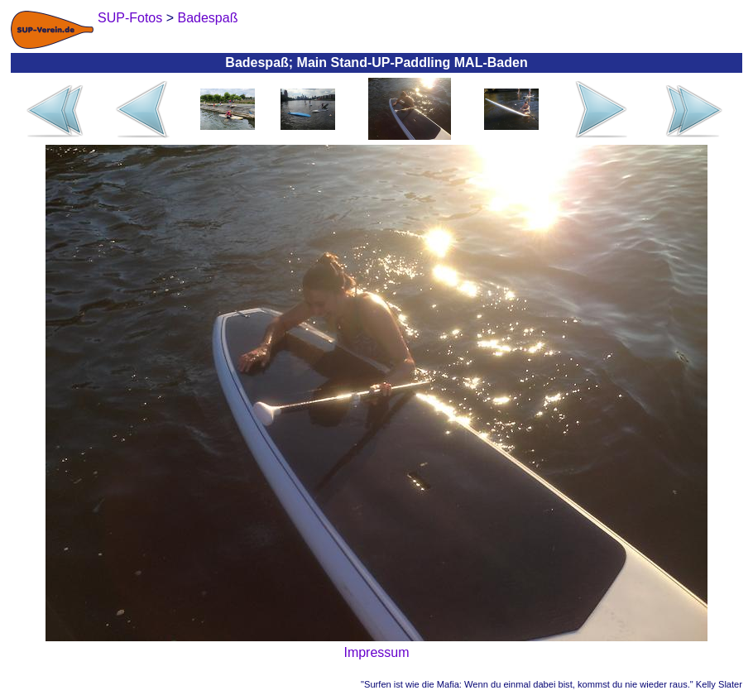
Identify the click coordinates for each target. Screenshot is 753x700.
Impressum (376, 652)
